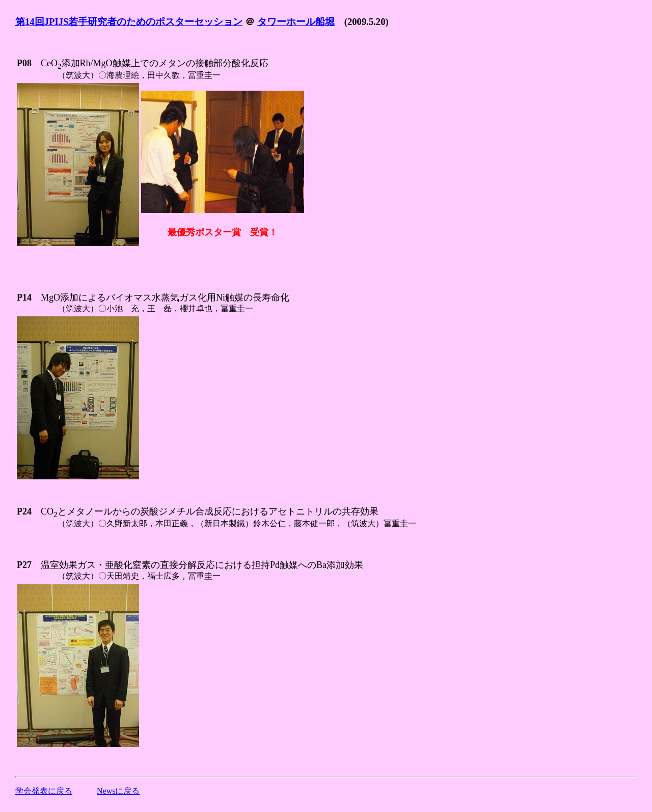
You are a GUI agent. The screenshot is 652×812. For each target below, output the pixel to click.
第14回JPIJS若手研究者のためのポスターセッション (129, 22)
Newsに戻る (118, 791)
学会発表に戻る (44, 791)
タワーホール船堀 (296, 22)
